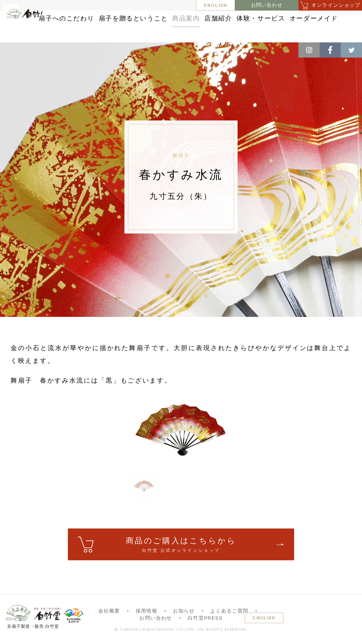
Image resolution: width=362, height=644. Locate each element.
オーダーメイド (230, 33)
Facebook (330, 50)
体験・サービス (167, 33)
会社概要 (109, 618)
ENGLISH (216, 5)
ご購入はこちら (181, 552)
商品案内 (252, 19)
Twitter (351, 50)
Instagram (309, 50)
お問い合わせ (267, 5)
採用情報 (147, 618)
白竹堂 (32, 30)
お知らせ (184, 618)
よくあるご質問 (229, 618)
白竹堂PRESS (205, 625)
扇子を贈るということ (189, 19)
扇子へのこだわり (113, 19)
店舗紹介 (297, 19)
